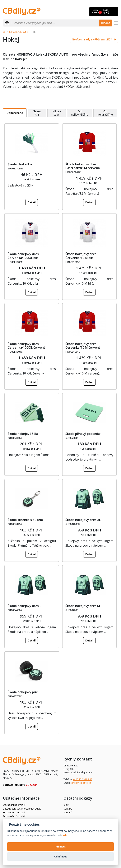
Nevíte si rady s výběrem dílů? (92, 39)
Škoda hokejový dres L (24, 606)
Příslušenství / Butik (18, 32)
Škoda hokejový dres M (83, 606)
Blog (66, 805)
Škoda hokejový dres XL (83, 520)
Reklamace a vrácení (14, 813)
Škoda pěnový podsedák (83, 434)
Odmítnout (60, 857)
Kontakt (68, 809)
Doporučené (15, 113)
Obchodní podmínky (14, 805)
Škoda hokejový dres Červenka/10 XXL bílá (23, 256)
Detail (32, 202)
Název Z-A (57, 113)
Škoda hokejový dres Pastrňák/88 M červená (83, 166)
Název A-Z (37, 113)
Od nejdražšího (105, 113)
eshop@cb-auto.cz (81, 783)
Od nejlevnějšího (80, 113)
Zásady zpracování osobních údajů (22, 809)
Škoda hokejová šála (23, 434)
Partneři (68, 813)
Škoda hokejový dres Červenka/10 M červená (83, 346)
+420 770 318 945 (82, 779)
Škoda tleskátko (20, 164)
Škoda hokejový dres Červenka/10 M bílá (81, 256)
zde (65, 835)
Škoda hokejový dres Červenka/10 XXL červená (27, 346)
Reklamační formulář (14, 816)
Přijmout (60, 847)
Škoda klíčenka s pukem (25, 520)
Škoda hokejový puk (23, 692)
